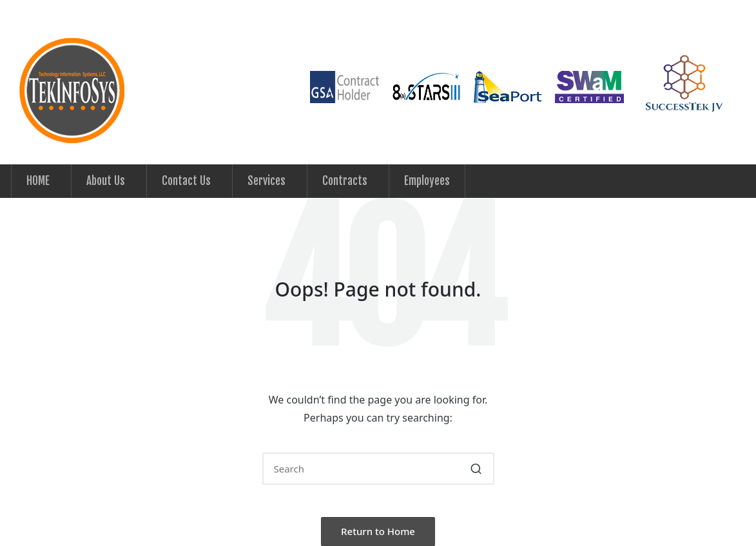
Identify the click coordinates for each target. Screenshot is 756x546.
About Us (106, 181)
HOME (38, 181)
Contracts (345, 181)
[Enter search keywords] (378, 469)
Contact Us (186, 181)
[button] (477, 469)
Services (267, 181)
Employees (427, 181)
